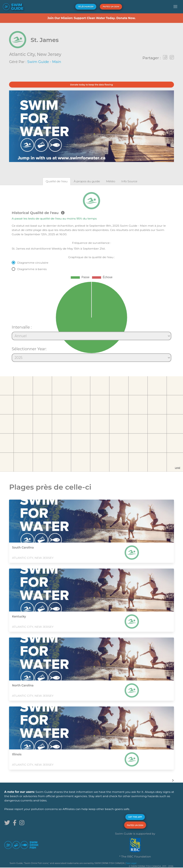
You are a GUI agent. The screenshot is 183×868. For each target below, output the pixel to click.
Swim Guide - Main (44, 62)
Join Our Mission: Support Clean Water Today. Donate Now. (91, 18)
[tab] (57, 181)
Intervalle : (22, 327)
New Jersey (49, 54)
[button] (175, 7)
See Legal (131, 863)
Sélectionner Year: (29, 349)
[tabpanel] (91, 275)
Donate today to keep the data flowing (92, 85)
